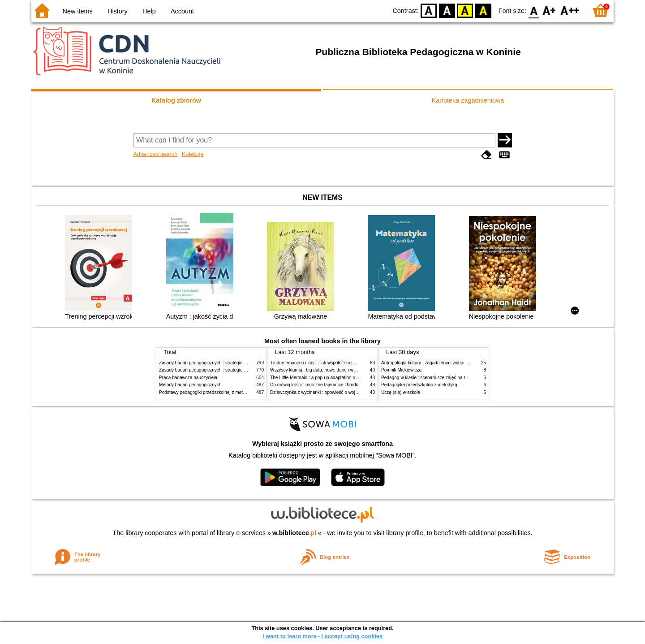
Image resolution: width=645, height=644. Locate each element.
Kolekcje (193, 154)
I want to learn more (290, 636)
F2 (570, 10)
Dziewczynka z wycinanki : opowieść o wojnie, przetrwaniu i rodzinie (338, 392)
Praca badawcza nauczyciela (188, 378)
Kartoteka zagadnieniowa (468, 100)
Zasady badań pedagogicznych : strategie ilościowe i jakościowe (223, 363)
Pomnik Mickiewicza (401, 370)
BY (483, 10)
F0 (534, 10)
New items (78, 11)
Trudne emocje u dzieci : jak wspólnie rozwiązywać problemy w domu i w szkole (350, 363)
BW (447, 10)
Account (182, 11)
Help (149, 11)
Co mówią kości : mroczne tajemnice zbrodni (315, 385)
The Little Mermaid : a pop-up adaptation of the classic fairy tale (333, 378)
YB (465, 10)
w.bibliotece (295, 533)
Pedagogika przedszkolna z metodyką (419, 385)
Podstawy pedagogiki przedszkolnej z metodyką (207, 392)
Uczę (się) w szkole (401, 392)
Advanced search (156, 154)
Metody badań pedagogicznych (190, 385)
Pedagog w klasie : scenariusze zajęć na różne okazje (435, 378)
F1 (549, 10)
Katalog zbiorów (176, 100)
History (118, 11)
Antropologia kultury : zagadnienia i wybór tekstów (431, 363)
